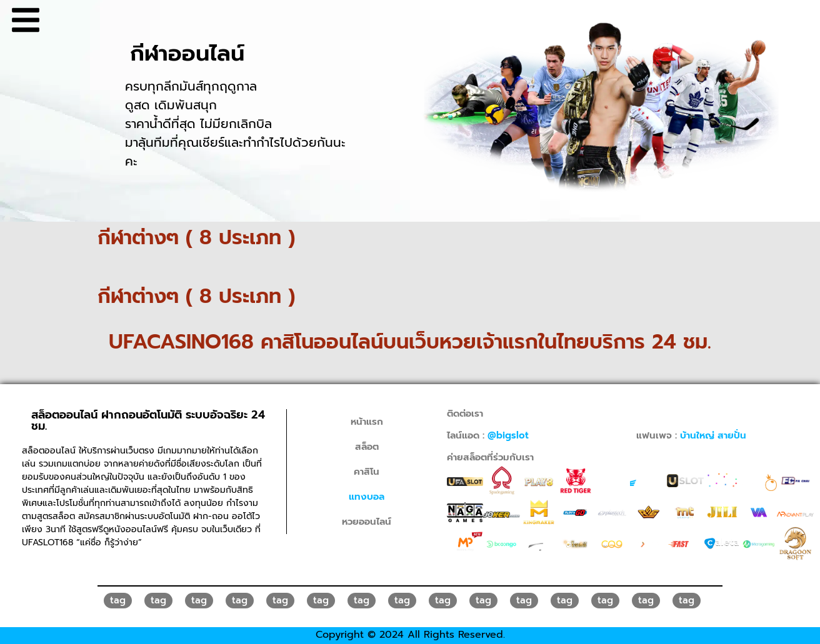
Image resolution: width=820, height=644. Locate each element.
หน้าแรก (367, 422)
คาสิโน (367, 472)
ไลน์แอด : (488, 435)
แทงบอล (367, 497)
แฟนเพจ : (691, 435)
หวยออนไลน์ (367, 522)
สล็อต (367, 447)
